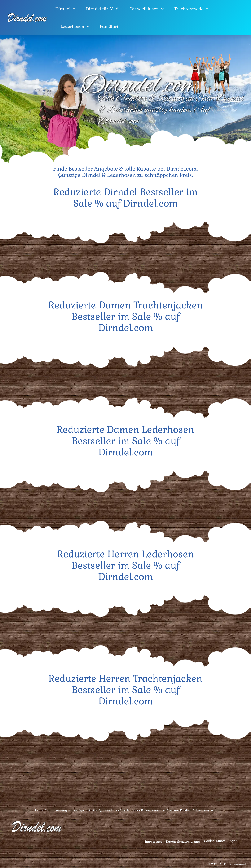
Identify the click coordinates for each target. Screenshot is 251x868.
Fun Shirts (110, 26)
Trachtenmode (191, 9)
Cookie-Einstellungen (221, 841)
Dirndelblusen (147, 9)
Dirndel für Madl (103, 9)
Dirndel (65, 9)
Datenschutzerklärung (183, 841)
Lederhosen (75, 26)
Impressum (153, 841)
